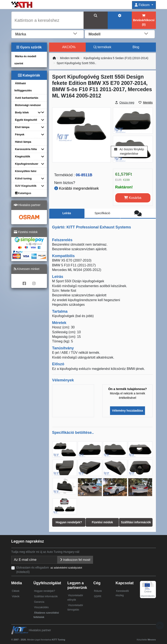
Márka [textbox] (21, 34)
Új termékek (102, 47)
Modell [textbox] (95, 34)
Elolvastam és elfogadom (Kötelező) (50, 570)
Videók (16, 596)
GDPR (98, 596)
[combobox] (48, 34)
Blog (136, 47)
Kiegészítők (23, 156)
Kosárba (133, 198)
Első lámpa (22, 127)
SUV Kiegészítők (26, 186)
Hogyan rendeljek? (44, 591)
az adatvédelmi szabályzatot (66, 568)
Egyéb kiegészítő (26, 120)
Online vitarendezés (148, 590)
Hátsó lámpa (23, 142)
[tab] (138, 214)
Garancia (39, 602)
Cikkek (16, 591)
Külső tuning (23, 178)
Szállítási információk (46, 596)
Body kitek (22, 112)
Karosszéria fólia (26, 149)
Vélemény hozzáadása (128, 411)
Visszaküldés (41, 607)
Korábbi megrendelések (77, 188)
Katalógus (23, 193)
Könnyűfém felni (26, 171)
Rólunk (98, 591)
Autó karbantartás (27, 98)
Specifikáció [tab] (102, 213)
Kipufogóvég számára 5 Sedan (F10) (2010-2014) (116, 58)
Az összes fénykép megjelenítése (129, 151)
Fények (20, 134)
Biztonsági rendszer (28, 105)
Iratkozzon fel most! (75, 560)
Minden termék (70, 58)
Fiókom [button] (143, 5)
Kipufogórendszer (27, 164)
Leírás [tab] (67, 213)
